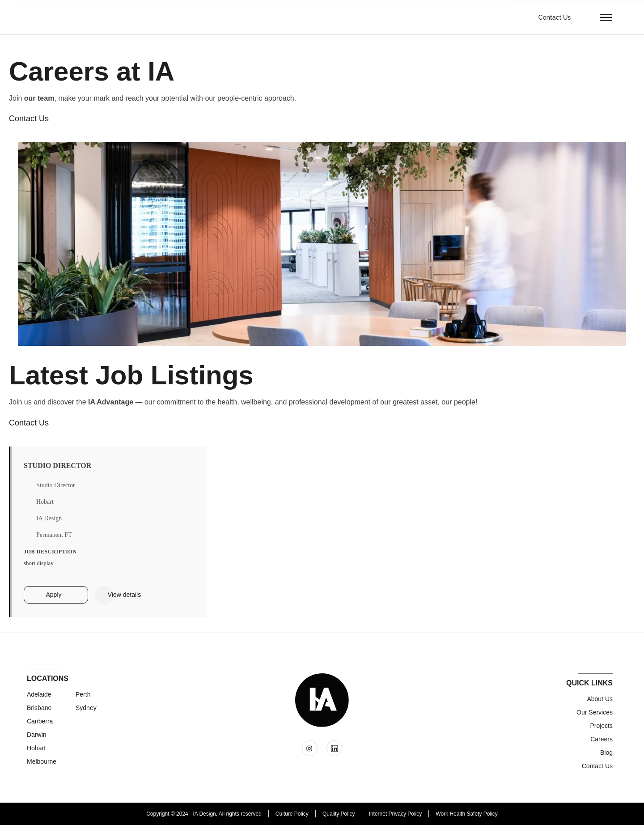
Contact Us (555, 17)
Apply (53, 595)
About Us (600, 699)
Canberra (40, 721)
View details (124, 595)
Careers (602, 739)
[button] (606, 17)
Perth (83, 694)
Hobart (36, 748)
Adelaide (39, 694)
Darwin (37, 735)
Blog (606, 753)
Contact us (597, 766)
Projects (601, 726)
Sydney (86, 708)
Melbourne (42, 761)
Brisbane (39, 708)
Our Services (595, 712)
